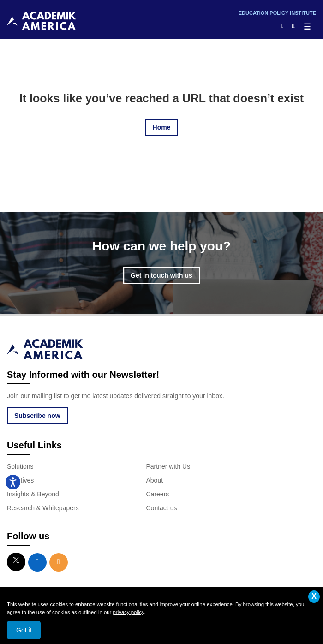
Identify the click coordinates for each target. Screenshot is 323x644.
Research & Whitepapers (43, 508)
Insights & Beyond (33, 494)
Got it (24, 630)
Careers (158, 494)
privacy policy (129, 612)
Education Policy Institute (277, 13)
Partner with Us (168, 466)
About (155, 480)
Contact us (162, 508)
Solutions (20, 466)
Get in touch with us (161, 275)
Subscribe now (37, 416)
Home (162, 127)
